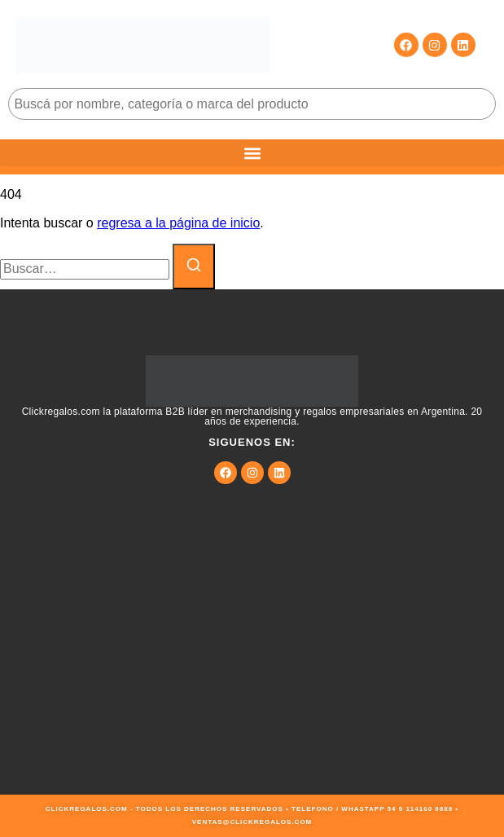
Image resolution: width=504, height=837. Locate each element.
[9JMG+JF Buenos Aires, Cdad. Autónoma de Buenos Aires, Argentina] (252, 672)
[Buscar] (194, 267)
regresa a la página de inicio (178, 223)
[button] (252, 153)
